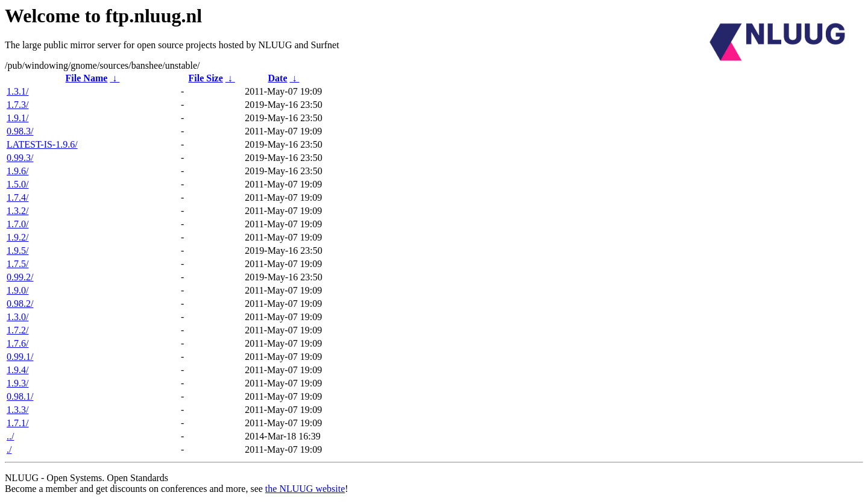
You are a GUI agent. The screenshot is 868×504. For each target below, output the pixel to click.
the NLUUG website (305, 489)
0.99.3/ (20, 158)
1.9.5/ (17, 250)
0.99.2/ (20, 277)
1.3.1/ (17, 91)
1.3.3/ (17, 410)
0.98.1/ (20, 396)
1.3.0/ (17, 317)
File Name (87, 78)
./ (9, 449)
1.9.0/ (17, 290)
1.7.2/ (17, 330)
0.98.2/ (20, 304)
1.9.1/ (17, 118)
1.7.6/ (17, 343)
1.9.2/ (17, 237)
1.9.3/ (17, 383)
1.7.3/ (17, 105)
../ (10, 436)
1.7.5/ (17, 264)
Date (278, 78)
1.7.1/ (17, 423)
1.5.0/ (17, 184)
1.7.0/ (17, 224)
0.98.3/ (20, 131)
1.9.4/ (17, 370)
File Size (205, 78)
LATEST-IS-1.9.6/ (42, 144)
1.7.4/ (17, 197)
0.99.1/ (20, 357)
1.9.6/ (17, 171)
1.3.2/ (17, 211)
